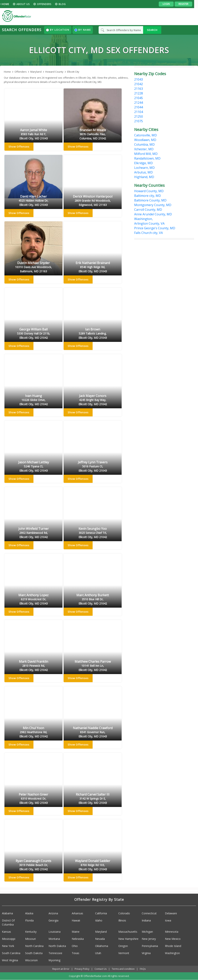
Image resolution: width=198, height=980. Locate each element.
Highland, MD (144, 177)
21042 (139, 84)
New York (8, 946)
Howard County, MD (149, 191)
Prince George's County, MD (155, 228)
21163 (139, 89)
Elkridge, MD (143, 163)
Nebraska (78, 939)
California (101, 913)
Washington (172, 953)
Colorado (124, 913)
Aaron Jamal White (33, 134)
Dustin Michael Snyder (33, 267)
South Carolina (11, 953)
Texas (76, 953)
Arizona (53, 913)
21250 (139, 116)
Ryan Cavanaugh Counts (33, 865)
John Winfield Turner (33, 533)
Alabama (7, 913)
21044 (139, 107)
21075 (139, 121)
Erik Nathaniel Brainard (93, 267)
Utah (98, 953)
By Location (58, 30)
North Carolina (34, 946)
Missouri (30, 939)
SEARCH (152, 30)
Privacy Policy (82, 969)
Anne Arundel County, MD (153, 214)
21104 (139, 112)
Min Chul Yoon (33, 732)
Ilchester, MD (144, 149)
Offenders (48, 4)
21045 (139, 98)
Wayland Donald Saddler (93, 865)
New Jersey (149, 939)
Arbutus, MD (143, 172)
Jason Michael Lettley (33, 467)
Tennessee (55, 953)
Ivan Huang (33, 400)
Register (187, 4)
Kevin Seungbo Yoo (93, 533)
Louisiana (55, 932)
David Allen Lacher (33, 201)
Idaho (99, 920)
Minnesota (172, 932)
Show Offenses (19, 147)
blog (66, 4)
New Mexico (173, 939)
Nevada (100, 939)
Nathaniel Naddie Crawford (93, 732)
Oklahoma (102, 946)
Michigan (147, 932)
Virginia (146, 953)
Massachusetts (128, 932)
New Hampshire (128, 939)
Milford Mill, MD (146, 154)
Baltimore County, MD (150, 200)
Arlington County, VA (149, 223)
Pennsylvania (150, 946)
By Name (83, 30)
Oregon (123, 946)
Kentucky (31, 932)
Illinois (122, 920)
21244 (139, 103)
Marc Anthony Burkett (93, 600)
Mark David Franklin (33, 666)
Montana (54, 939)
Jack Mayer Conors (93, 400)
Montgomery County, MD (153, 205)
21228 (139, 93)
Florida (29, 920)
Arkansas (77, 913)
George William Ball (33, 334)
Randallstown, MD (147, 158)
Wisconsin (31, 960)
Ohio (75, 946)
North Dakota (57, 946)
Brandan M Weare (93, 134)
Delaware (171, 913)
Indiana (146, 920)
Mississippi (9, 939)
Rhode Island (173, 946)
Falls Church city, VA (148, 233)
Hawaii (76, 920)
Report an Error (61, 969)
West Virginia (10, 960)
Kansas (6, 932)
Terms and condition (123, 969)
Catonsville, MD (146, 135)
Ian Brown (93, 334)
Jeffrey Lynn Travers (93, 467)
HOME (9, 4)
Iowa (168, 920)
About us (27, 4)
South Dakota (34, 953)
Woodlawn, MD (145, 140)
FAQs (143, 969)
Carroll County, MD (148, 210)
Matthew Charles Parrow (93, 666)
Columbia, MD (144, 144)
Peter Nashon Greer (33, 799)
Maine (76, 932)
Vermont (124, 953)
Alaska (29, 913)
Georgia (53, 920)
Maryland (101, 932)
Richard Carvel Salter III (93, 799)
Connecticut (149, 913)
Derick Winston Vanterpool (93, 201)
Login (170, 4)
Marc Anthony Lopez (33, 600)
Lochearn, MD (144, 168)
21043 (139, 79)
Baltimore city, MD (148, 196)
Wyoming (54, 960)
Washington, (143, 219)
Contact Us (101, 969)
